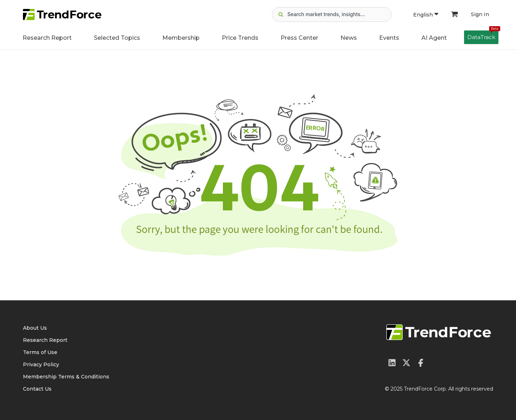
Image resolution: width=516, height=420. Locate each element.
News (349, 38)
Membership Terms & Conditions (66, 377)
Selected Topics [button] (117, 38)
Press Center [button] (299, 38)
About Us (35, 328)
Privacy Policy (41, 364)
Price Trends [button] (240, 38)
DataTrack (483, 35)
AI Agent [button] (434, 38)
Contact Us (37, 389)
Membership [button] (181, 38)
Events (389, 38)
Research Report (47, 38)
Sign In (480, 14)
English (426, 15)
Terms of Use (40, 352)
